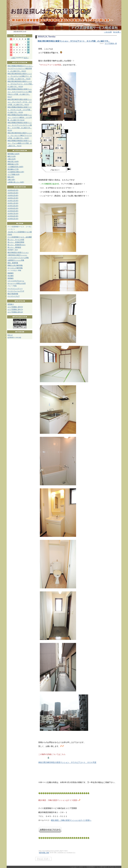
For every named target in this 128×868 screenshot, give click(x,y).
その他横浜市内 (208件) (15, 167)
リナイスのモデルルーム (16, 281)
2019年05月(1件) (13, 219)
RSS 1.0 (10, 335)
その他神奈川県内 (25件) (16, 172)
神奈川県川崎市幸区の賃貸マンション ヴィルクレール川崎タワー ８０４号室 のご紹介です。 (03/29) (20, 76)
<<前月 (13, 58)
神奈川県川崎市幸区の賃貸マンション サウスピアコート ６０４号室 (67, 762)
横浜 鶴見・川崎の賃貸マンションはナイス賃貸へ (71, 820)
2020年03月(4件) (13, 193)
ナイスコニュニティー (15, 288)
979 (21, 307)
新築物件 (11, 273)
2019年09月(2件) (13, 208)
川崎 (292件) (12, 159)
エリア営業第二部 (14, 309)
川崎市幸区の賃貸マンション (17, 255)
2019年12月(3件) (13, 201)
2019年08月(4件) (13, 211)
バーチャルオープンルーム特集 (18, 258)
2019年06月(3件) (13, 216)
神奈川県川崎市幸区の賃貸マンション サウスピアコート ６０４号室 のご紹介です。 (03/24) (20, 84)
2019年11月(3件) (13, 203)
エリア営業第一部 (14, 307)
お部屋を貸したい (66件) (16, 182)
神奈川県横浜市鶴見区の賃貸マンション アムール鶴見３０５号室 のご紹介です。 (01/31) (20, 143)
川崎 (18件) (11, 180)
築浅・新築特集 (13, 263)
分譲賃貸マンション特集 (16, 260)
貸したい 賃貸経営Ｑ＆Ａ (17, 245)
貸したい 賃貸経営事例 (16, 242)
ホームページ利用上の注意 (17, 283)
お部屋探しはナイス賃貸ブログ (24, 16)
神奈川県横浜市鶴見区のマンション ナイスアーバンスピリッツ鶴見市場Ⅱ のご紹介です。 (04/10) (20, 68)
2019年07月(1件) (13, 213)
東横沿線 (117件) (13, 164)
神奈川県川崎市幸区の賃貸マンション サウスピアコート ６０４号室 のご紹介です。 (74, 41)
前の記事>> (117, 32)
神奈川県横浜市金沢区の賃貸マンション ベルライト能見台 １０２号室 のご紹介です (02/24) (20, 117)
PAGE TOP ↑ (43, 859)
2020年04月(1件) (13, 190)
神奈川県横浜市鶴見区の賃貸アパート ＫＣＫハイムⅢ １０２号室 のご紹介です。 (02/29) (20, 110)
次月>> (26, 58)
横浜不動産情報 (13, 294)
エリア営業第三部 (14, 312)
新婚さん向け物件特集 (15, 265)
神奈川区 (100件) (13, 161)
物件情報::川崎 (44, 853)
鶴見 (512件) (12, 156)
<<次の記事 (108, 32)
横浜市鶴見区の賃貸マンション (18, 252)
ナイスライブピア (14, 296)
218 (21, 312)
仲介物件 (11, 276)
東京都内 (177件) (13, 169)
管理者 (10, 304)
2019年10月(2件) (13, 206)
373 (21, 309)
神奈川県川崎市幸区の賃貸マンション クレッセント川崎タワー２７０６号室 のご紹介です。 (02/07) (20, 135)
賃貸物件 (11, 278)
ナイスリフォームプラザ (16, 291)
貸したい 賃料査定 (14, 247)
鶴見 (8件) (11, 177)
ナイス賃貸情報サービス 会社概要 (20, 237)
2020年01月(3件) (13, 198)
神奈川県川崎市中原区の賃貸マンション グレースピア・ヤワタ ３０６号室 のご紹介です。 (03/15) (20, 102)
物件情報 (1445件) (14, 154)
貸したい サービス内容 (16, 240)
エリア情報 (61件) (14, 174)
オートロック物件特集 (15, 268)
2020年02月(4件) (13, 195)
